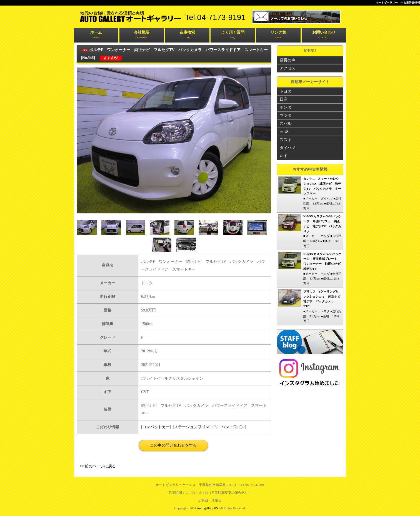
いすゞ (286, 155)
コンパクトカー (156, 427)
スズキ (286, 139)
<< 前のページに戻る (98, 466)
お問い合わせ (324, 35)
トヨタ (286, 91)
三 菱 (284, 131)
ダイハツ (287, 147)
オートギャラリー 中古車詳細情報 (398, 3)
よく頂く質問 (233, 35)
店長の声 (287, 60)
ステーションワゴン (192, 427)
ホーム (96, 35)
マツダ (286, 115)
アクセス (287, 68)
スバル (286, 123)
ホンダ (286, 107)
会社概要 (142, 35)
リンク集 (278, 35)
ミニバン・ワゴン (229, 427)
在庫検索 (187, 35)
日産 (284, 99)
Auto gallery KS (207, 508)
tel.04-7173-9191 (215, 17)
